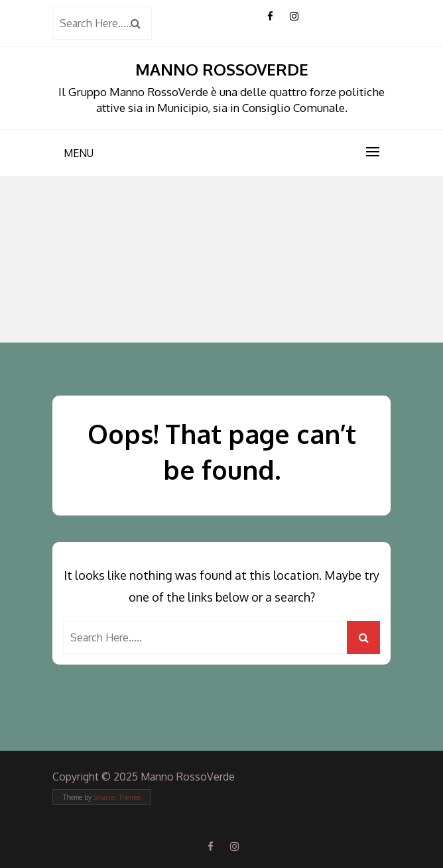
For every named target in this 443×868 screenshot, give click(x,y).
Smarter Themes (117, 797)
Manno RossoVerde (222, 69)
